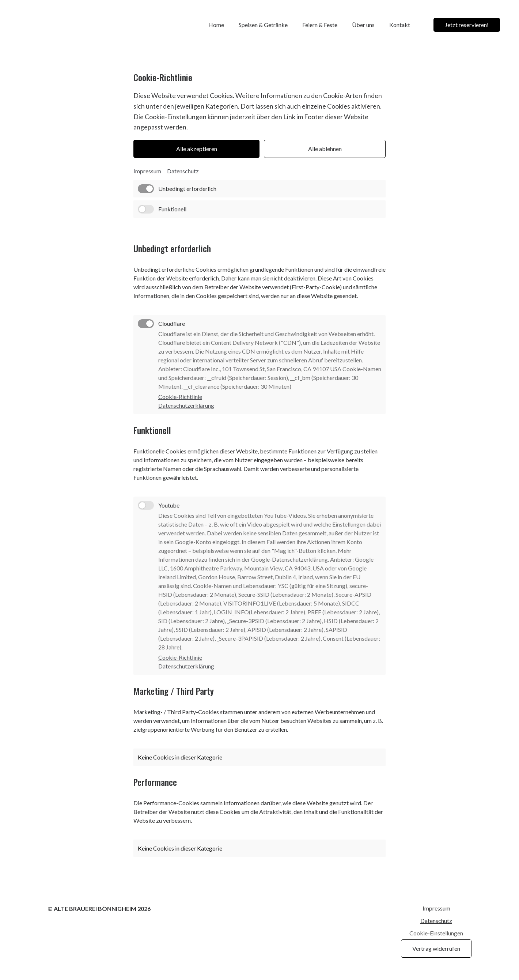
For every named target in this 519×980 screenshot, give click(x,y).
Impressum (147, 171)
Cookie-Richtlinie (180, 397)
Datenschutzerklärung (186, 406)
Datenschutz (183, 171)
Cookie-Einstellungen (436, 933)
